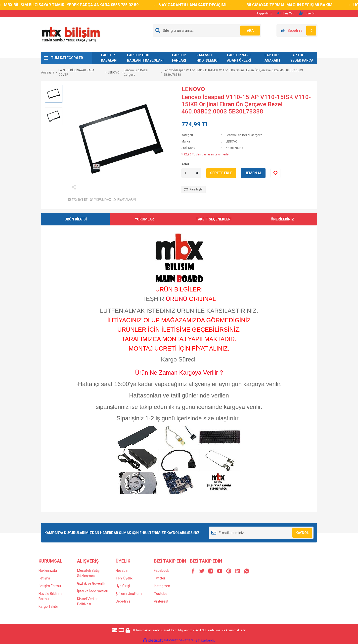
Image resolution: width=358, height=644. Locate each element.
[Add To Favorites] (275, 173)
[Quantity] (191, 173)
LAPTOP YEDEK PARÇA (302, 58)
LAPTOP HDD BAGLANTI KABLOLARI (145, 58)
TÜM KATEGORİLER (67, 58)
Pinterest (161, 601)
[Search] (207, 31)
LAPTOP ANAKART (273, 58)
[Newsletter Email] (261, 533)
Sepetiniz (123, 601)
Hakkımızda (48, 571)
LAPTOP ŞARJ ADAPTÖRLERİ (239, 58)
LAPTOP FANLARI (179, 58)
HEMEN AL (253, 173)
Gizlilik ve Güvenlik (91, 583)
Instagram (162, 586)
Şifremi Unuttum (129, 594)
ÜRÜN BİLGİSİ (76, 219)
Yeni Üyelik (124, 578)
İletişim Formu (50, 586)
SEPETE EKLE (221, 173)
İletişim (44, 578)
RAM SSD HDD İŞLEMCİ (207, 58)
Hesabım (123, 571)
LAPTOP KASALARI (109, 58)
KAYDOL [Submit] (302, 533)
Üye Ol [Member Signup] (307, 13)
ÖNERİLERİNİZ (282, 219)
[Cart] (297, 31)
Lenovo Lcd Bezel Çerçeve (244, 135)
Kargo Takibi (48, 607)
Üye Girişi (123, 586)
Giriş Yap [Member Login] (286, 13)
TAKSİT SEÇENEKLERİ (214, 219)
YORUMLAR (144, 219)
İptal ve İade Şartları (93, 591)
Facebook (161, 571)
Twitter (160, 578)
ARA (250, 31)
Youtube (161, 594)
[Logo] (71, 34)
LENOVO (193, 89)
